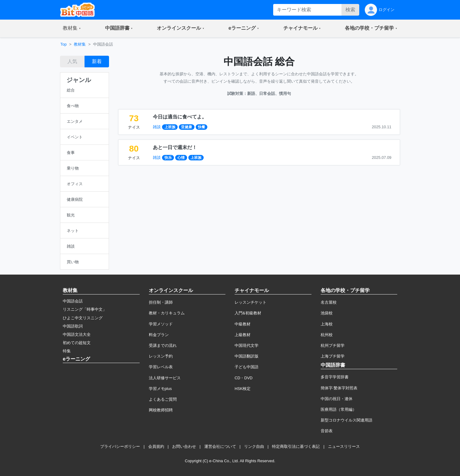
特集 (67, 351)
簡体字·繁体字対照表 (339, 388)
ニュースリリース (344, 446)
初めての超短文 (77, 343)
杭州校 (327, 335)
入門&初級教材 (248, 313)
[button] (72, 28)
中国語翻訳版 (247, 356)
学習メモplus (160, 389)
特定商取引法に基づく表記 (296, 446)
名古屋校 (329, 302)
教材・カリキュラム (167, 313)
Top (64, 44)
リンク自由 (254, 446)
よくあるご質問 (163, 399)
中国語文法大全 (77, 334)
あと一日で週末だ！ (175, 147)
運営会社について (220, 446)
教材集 (80, 44)
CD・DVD (244, 378)
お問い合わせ (184, 446)
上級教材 (243, 335)
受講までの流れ (163, 345)
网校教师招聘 (161, 410)
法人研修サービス (165, 378)
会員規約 (156, 446)
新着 (97, 61)
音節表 (327, 431)
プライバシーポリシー (120, 446)
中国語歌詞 (73, 326)
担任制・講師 (161, 302)
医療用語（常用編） (339, 409)
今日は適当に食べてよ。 (180, 117)
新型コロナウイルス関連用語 (347, 420)
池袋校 (327, 313)
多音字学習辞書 (335, 377)
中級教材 (243, 324)
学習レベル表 (161, 367)
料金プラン (159, 335)
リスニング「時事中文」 (85, 309)
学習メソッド (161, 324)
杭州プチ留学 (333, 345)
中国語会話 (73, 301)
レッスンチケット (251, 302)
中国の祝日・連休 (337, 399)
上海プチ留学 (333, 356)
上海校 (327, 324)
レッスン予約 (161, 356)
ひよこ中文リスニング (83, 318)
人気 (72, 61)
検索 (350, 10)
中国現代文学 (247, 345)
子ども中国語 (247, 367)
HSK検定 (243, 389)
